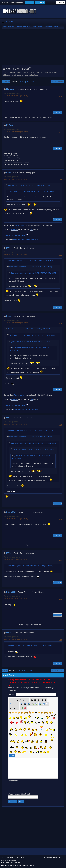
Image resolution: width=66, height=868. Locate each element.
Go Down (6, 82)
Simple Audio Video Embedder (11, 863)
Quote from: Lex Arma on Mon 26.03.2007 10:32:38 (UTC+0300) (32, 192)
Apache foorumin (20, 225)
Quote (58, 112)
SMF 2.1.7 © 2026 (7, 857)
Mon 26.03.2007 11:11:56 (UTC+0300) (16, 599)
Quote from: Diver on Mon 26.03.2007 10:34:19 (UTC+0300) (29, 185)
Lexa (8, 173)
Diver (9, 248)
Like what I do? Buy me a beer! (16, 235)
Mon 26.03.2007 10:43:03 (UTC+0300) (16, 424)
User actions (58, 82)
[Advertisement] (33, 48)
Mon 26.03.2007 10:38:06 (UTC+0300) (16, 323)
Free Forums (12, 860)
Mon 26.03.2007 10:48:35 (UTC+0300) (16, 519)
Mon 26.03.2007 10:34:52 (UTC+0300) (16, 96)
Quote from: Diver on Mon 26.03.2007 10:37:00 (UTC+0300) (29, 329)
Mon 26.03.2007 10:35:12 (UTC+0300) (16, 179)
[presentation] (28, 787)
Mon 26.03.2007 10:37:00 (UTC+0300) (16, 255)
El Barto (10, 125)
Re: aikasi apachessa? (12, 93)
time (32, 230)
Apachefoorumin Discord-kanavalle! (25, 240)
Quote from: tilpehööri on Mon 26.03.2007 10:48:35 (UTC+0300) (30, 566)
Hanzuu (10, 89)
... (31, 82)
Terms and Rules (52, 857)
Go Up (5, 670)
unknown (14, 230)
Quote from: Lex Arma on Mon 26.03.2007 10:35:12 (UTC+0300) (30, 261)
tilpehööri (11, 512)
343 (34, 82)
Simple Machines (19, 857)
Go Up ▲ (62, 857)
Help (44, 857)
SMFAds (4, 860)
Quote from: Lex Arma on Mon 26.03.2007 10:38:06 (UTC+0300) (30, 430)
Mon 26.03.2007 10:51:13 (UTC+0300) (16, 560)
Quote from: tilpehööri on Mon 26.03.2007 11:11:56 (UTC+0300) (30, 645)
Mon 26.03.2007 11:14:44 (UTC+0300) (16, 639)
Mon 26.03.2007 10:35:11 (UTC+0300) (16, 132)
